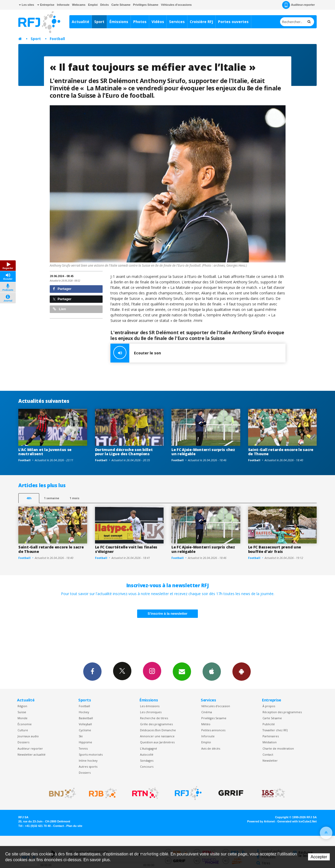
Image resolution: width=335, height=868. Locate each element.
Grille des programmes (156, 724)
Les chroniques (151, 712)
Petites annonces (213, 730)
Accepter (319, 857)
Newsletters (182, 671)
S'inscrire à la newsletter (167, 614)
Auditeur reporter (30, 748)
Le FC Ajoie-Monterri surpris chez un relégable (203, 452)
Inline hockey (88, 760)
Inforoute (63, 5)
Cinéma (207, 712)
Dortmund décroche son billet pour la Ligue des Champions (124, 452)
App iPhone (212, 671)
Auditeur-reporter (298, 5)
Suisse (22, 712)
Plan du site (74, 826)
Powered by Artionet (261, 821)
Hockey (84, 712)
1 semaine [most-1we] (52, 498)
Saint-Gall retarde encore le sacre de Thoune (281, 452)
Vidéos (158, 22)
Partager (62, 289)
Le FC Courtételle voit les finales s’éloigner (126, 549)
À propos (269, 706)
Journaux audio (28, 736)
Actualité (80, 22)
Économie (25, 724)
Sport (99, 22)
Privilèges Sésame (146, 5)
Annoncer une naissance (157, 736)
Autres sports (88, 767)
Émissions (119, 22)
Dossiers (23, 742)
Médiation (270, 742)
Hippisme (85, 742)
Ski (81, 736)
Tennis (83, 748)
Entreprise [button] (46, 5)
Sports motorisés (91, 754)
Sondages (147, 760)
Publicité (269, 724)
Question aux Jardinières (157, 742)
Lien (59, 309)
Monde (23, 718)
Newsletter (270, 760)
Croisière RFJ (201, 22)
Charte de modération (278, 748)
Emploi (93, 5)
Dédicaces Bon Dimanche (158, 730)
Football (57, 39)
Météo (206, 724)
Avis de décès (211, 748)
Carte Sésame (121, 5)
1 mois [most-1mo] (74, 498)
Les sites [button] (26, 5)
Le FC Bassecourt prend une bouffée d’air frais (275, 549)
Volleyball (85, 724)
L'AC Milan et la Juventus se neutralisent (45, 452)
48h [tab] (29, 498)
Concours (147, 767)
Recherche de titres (154, 718)
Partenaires (271, 736)
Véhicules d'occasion (216, 706)
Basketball (86, 718)
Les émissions (150, 706)
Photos (140, 22)
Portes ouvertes (233, 22)
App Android (242, 671)
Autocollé (147, 754)
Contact (268, 754)
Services (177, 22)
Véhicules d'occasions (176, 5)
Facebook (92, 671)
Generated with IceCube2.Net (297, 821)
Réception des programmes (282, 712)
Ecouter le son (136, 353)
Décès (104, 5)
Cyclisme (85, 730)
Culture (23, 730)
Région (22, 706)
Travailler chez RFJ (275, 730)
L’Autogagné (149, 748)
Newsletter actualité (32, 754)
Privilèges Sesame (214, 718)
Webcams (79, 5)
